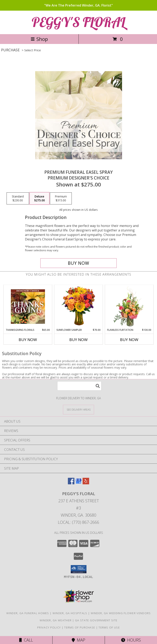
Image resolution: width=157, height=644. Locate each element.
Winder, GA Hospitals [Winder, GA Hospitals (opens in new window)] (70, 613)
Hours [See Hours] (131, 640)
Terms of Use (109, 627)
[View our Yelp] (86, 483)
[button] (79, 569)
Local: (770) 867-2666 (78, 522)
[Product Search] (79, 386)
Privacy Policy (49, 627)
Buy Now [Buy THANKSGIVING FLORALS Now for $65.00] (28, 340)
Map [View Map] (78, 640)
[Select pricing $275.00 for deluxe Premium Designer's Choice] (39, 199)
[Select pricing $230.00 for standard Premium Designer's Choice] (18, 199)
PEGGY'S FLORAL (78, 22)
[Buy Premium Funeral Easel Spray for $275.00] (78, 263)
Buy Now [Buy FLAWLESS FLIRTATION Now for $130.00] (129, 340)
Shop (39, 39)
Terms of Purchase (80, 627)
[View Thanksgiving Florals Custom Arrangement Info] (28, 306)
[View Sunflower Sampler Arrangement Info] (79, 307)
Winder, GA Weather (56, 620)
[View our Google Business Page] (78, 483)
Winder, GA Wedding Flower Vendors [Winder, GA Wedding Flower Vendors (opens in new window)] (121, 613)
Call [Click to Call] (26, 640)
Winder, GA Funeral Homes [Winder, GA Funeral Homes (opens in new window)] (28, 613)
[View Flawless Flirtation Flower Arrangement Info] (129, 306)
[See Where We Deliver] (78, 409)
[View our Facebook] (71, 483)
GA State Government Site (96, 620)
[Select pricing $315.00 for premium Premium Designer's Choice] (61, 199)
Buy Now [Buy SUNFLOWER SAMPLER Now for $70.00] (78, 340)
